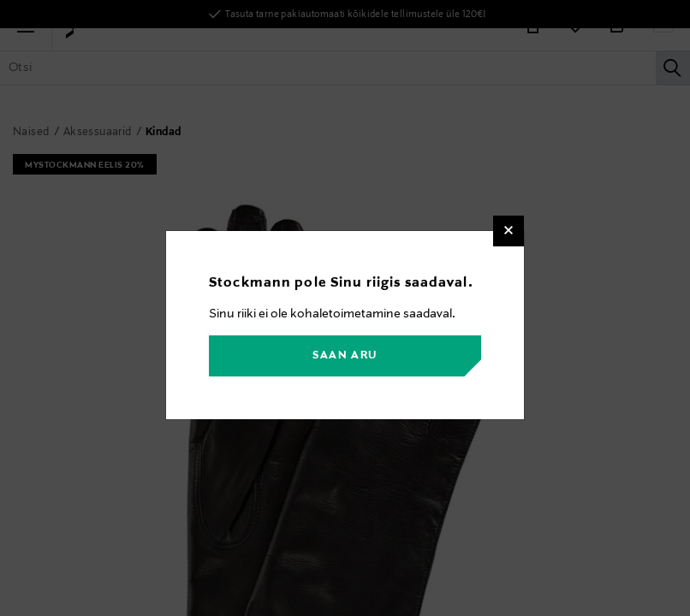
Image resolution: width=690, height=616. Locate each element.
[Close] (509, 231)
